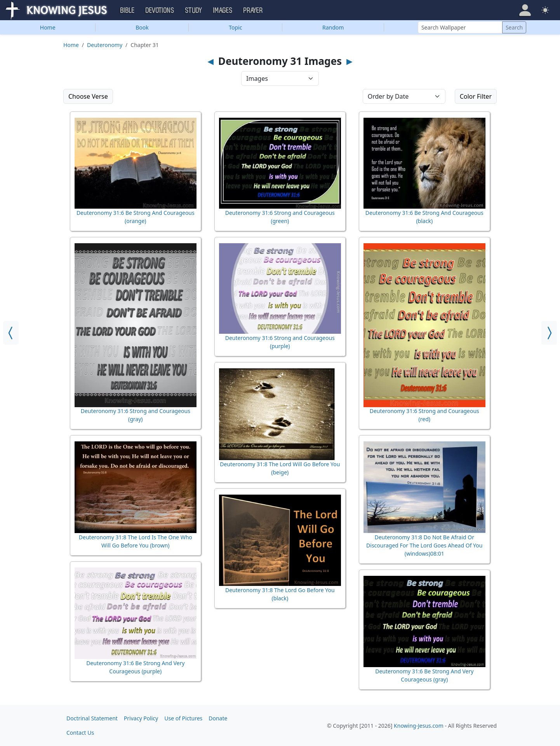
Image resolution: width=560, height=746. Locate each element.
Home (48, 27)
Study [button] (194, 10)
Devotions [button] (160, 10)
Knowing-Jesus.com (419, 726)
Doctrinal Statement (92, 718)
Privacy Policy (141, 718)
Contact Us (80, 733)
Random (333, 27)
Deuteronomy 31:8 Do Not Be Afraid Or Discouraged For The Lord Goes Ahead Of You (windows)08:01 (424, 545)
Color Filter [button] (476, 96)
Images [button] (223, 10)
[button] (525, 10)
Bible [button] (128, 10)
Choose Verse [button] (88, 96)
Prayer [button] (253, 10)
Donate (218, 718)
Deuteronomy (105, 45)
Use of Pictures (183, 718)
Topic (235, 27)
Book (142, 27)
